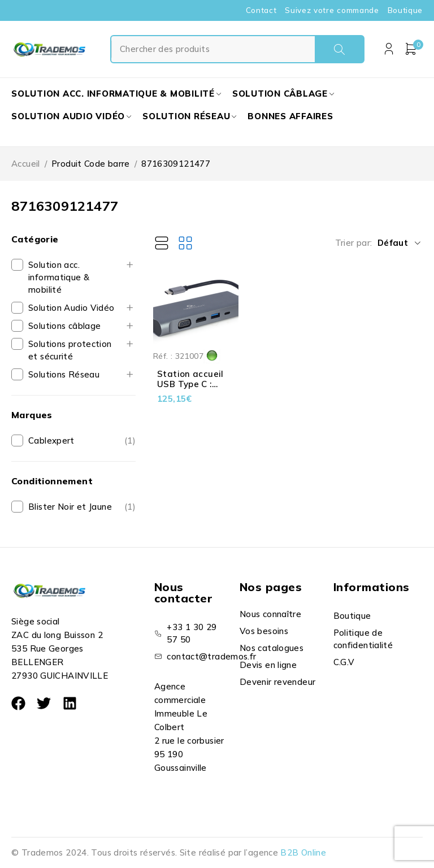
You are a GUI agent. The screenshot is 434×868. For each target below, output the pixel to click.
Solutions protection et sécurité (70, 350)
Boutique (405, 10)
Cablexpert (51, 440)
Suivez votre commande (332, 10)
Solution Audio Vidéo (71, 308)
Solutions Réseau (64, 374)
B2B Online (303, 852)
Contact (261, 10)
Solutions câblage (64, 326)
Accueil (26, 164)
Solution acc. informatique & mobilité (59, 277)
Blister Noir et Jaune (70, 507)
